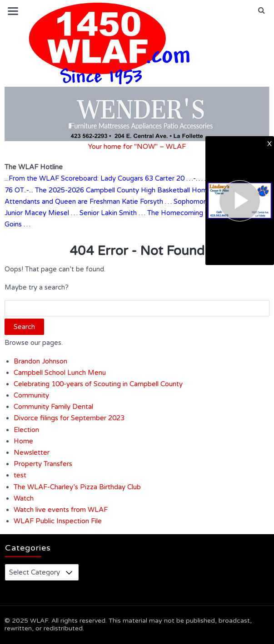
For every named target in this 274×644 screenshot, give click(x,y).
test (20, 475)
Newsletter (32, 452)
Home (23, 441)
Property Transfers (43, 464)
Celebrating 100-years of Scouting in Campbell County (98, 384)
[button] (262, 10)
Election (26, 430)
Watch (24, 498)
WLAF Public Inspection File (58, 521)
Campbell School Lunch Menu (60, 373)
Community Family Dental (53, 407)
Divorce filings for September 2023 (69, 418)
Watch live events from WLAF (61, 510)
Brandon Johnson (40, 361)
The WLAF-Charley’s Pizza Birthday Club (77, 487)
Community (31, 395)
